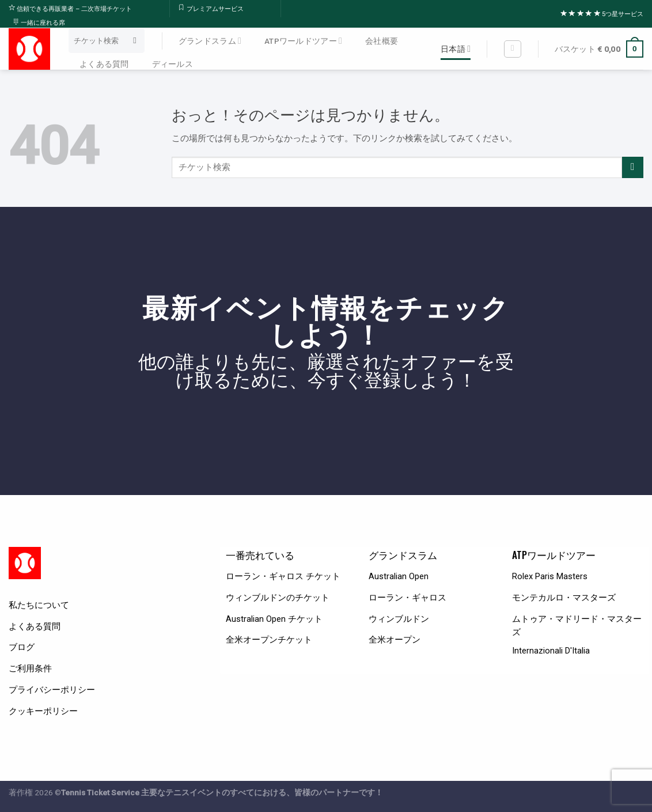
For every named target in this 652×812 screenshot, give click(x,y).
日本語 (456, 49)
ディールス (173, 64)
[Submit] (135, 41)
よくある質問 (104, 64)
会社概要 (382, 41)
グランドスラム (210, 41)
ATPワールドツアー (303, 41)
